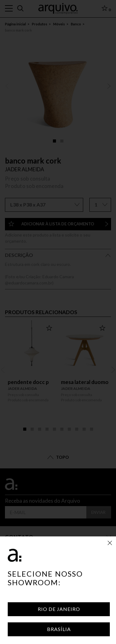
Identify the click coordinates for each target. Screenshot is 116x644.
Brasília (59, 629)
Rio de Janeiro (59, 609)
